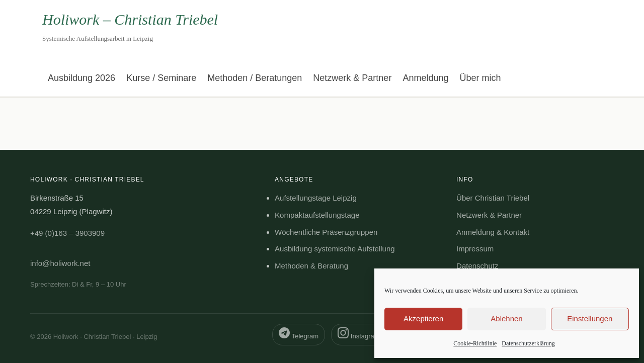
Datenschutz (477, 266)
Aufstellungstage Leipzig (316, 198)
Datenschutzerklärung (528, 343)
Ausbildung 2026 (82, 78)
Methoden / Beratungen (255, 78)
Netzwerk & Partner (352, 78)
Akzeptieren (423, 319)
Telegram (299, 334)
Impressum (475, 249)
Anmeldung (425, 78)
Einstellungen (590, 319)
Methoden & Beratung (311, 266)
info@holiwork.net (60, 263)
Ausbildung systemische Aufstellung (335, 249)
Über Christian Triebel (493, 198)
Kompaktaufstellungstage (317, 215)
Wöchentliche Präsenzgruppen (326, 232)
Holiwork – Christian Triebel (130, 19)
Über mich (480, 78)
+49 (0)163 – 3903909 (67, 233)
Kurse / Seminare (161, 78)
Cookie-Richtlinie (475, 343)
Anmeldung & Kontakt (493, 232)
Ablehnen (506, 319)
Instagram (358, 334)
